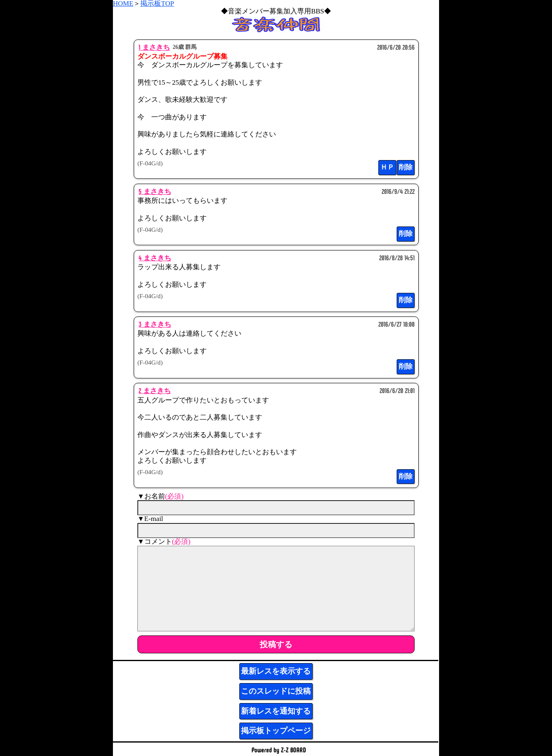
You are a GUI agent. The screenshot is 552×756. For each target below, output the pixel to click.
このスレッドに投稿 (276, 691)
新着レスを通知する (276, 711)
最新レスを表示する (276, 671)
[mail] (276, 531)
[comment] (276, 589)
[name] (276, 508)
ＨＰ (387, 167)
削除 (406, 167)
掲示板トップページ (276, 731)
